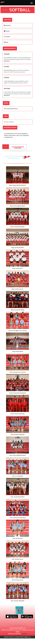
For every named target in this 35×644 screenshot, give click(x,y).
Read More (7, 61)
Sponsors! (24, 634)
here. (11, 137)
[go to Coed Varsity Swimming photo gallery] (17, 403)
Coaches (7, 37)
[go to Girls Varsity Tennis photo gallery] (17, 570)
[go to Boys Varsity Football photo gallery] (17, 237)
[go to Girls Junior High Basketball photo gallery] (17, 445)
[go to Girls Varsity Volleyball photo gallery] (17, 590)
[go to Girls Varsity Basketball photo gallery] (17, 487)
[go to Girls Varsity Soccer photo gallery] (17, 549)
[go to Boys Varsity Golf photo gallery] (17, 258)
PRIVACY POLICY (9, 637)
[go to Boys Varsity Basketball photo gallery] (17, 216)
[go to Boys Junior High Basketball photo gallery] (17, 175)
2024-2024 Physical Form (11, 109)
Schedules (7, 25)
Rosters (7, 31)
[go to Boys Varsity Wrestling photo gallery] (17, 299)
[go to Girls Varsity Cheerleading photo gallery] (17, 507)
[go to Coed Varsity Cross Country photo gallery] (17, 362)
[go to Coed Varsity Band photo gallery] (17, 341)
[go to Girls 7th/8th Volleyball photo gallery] (17, 424)
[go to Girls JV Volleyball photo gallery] (17, 466)
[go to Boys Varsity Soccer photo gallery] (17, 279)
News (6, 42)
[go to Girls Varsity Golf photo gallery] (17, 528)
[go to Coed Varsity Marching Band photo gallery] (17, 383)
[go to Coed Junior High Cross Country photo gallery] (17, 320)
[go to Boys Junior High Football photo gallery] (17, 196)
